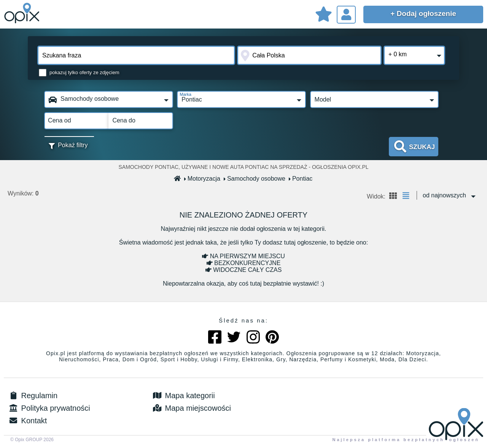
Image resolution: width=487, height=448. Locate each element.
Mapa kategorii (183, 396)
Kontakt (27, 421)
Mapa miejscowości (191, 408)
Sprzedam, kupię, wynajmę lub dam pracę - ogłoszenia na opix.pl (23, 13)
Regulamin (33, 396)
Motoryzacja (202, 179)
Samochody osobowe (255, 179)
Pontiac (301, 179)
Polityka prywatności (49, 408)
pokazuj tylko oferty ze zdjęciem (84, 72)
